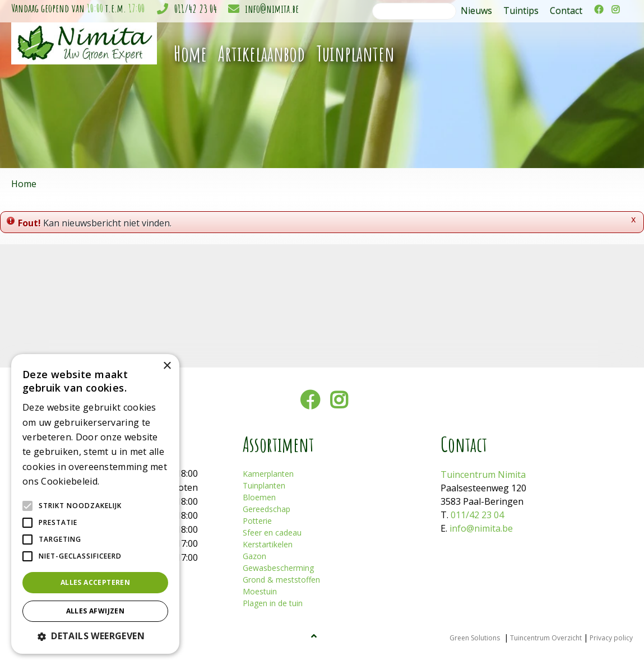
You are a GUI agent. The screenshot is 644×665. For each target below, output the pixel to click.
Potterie (257, 521)
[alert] (95, 504)
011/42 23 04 (196, 9)
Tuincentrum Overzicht (546, 638)
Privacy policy (611, 638)
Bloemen (259, 497)
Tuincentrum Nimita (483, 475)
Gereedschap (267, 509)
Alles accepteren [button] (95, 582)
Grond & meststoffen (281, 580)
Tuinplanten (264, 485)
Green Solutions (475, 638)
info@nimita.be (272, 9)
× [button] (167, 366)
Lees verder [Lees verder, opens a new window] (121, 482)
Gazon (254, 556)
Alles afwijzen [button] (96, 611)
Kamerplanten (268, 474)
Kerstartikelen (268, 544)
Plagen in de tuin (273, 603)
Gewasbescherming (278, 568)
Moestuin (260, 591)
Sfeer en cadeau (272, 533)
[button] (95, 636)
